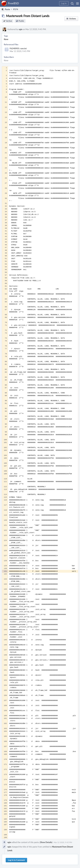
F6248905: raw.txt (18, 48)
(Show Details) (46, 842)
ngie (21, 29)
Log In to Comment (16, 860)
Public (21, 21)
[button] (77, 3)
